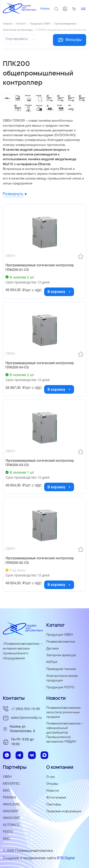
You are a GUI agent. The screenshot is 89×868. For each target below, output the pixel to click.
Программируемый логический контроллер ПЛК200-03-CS (40, 463)
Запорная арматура (61, 655)
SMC (7, 839)
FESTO (8, 832)
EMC (6, 791)
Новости (53, 791)
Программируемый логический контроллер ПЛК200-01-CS (40, 268)
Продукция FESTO (60, 687)
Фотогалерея (56, 798)
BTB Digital (66, 858)
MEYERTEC (11, 784)
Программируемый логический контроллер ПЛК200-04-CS (40, 365)
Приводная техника (61, 669)
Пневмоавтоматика (61, 642)
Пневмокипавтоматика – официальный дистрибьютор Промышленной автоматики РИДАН (65, 733)
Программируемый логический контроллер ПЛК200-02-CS (40, 561)
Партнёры (54, 805)
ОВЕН (7, 777)
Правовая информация (64, 811)
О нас (51, 777)
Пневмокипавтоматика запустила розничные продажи (63, 712)
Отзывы (52, 784)
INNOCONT (11, 818)
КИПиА (52, 662)
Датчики (53, 649)
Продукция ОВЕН (60, 635)
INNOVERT (11, 811)
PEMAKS (9, 798)
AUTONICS (11, 825)
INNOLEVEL (12, 805)
